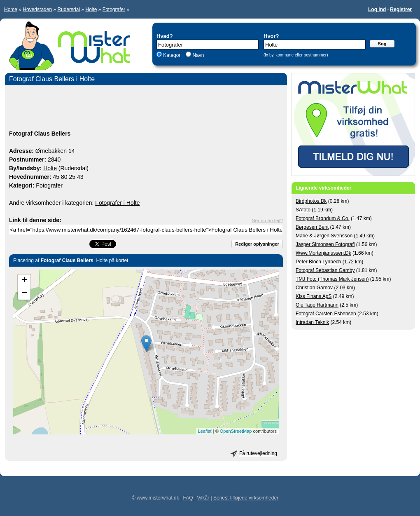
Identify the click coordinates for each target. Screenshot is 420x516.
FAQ (188, 498)
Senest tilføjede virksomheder (246, 498)
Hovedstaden (37, 9)
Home (11, 9)
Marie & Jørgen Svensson (324, 236)
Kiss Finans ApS (314, 296)
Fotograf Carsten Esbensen (326, 314)
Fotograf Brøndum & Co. (323, 218)
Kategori (172, 55)
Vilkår (203, 498)
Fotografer (114, 9)
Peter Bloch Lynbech (318, 262)
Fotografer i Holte (117, 203)
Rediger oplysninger (257, 244)
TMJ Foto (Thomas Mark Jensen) (332, 279)
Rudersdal (69, 9)
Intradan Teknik (312, 322)
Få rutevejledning (258, 454)
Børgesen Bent (312, 227)
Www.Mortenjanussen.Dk (323, 253)
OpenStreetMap (236, 431)
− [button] (24, 293)
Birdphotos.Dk (311, 201)
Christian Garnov (314, 288)
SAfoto (303, 210)
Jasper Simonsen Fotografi (325, 244)
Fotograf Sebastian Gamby (325, 270)
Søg (382, 44)
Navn (197, 55)
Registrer (401, 9)
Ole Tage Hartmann (317, 305)
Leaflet (205, 431)
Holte (91, 9)
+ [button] (24, 281)
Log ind (377, 9)
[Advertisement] (146, 109)
